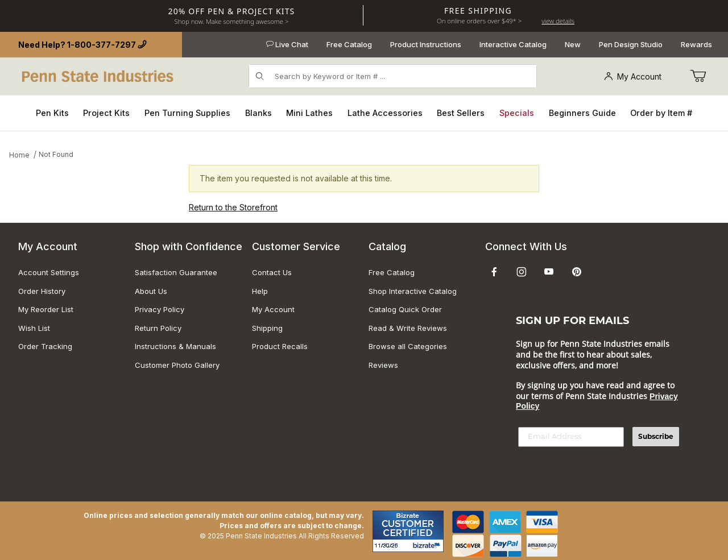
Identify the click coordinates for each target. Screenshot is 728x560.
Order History (42, 291)
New (573, 44)
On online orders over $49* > (479, 21)
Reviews (383, 365)
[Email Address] (571, 437)
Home (19, 155)
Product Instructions (426, 44)
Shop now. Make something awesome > (231, 21)
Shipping (267, 328)
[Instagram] (522, 272)
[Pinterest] (576, 272)
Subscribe (656, 436)
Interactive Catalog (513, 44)
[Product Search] (402, 76)
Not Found (56, 154)
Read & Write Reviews (408, 328)
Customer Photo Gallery (177, 365)
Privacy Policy (160, 309)
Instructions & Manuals (175, 346)
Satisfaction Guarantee (176, 272)
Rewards (696, 44)
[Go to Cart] (698, 76)
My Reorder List (46, 309)
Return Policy (158, 328)
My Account (633, 76)
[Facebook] (494, 272)
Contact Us (272, 272)
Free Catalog (349, 44)
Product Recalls (280, 346)
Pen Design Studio (631, 44)
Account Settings (49, 272)
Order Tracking (45, 346)
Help (260, 291)
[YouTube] (549, 272)
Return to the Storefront (233, 207)
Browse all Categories (408, 346)
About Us (151, 291)
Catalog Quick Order (405, 309)
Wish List (34, 328)
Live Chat (287, 44)
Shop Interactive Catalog (413, 291)
